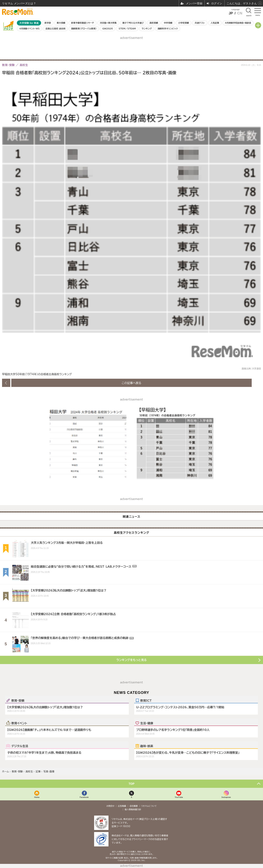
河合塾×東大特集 (108, 23)
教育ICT (146, 700)
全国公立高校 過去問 (55, 29)
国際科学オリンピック (168, 29)
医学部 (48, 23)
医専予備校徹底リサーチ (83, 23)
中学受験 (168, 23)
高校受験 (154, 23)
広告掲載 (122, 806)
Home (37, 797)
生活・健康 (147, 723)
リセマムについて (149, 806)
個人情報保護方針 (133, 809)
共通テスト (200, 23)
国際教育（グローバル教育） (84, 29)
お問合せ (111, 806)
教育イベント (19, 723)
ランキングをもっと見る (131, 660)
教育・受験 (18, 700)
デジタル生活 (20, 746)
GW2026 (108, 29)
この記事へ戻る (131, 383)
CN (240, 13)
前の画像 (6, 383)
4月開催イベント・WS (29, 29)
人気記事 (215, 23)
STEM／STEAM (127, 29)
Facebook (84, 797)
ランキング (147, 29)
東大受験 (61, 23)
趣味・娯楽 (147, 746)
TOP (132, 784)
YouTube (179, 797)
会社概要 (134, 806)
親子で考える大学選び (133, 23)
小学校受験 (183, 23)
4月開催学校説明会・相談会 (238, 23)
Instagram (226, 797)
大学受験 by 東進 (29, 23)
